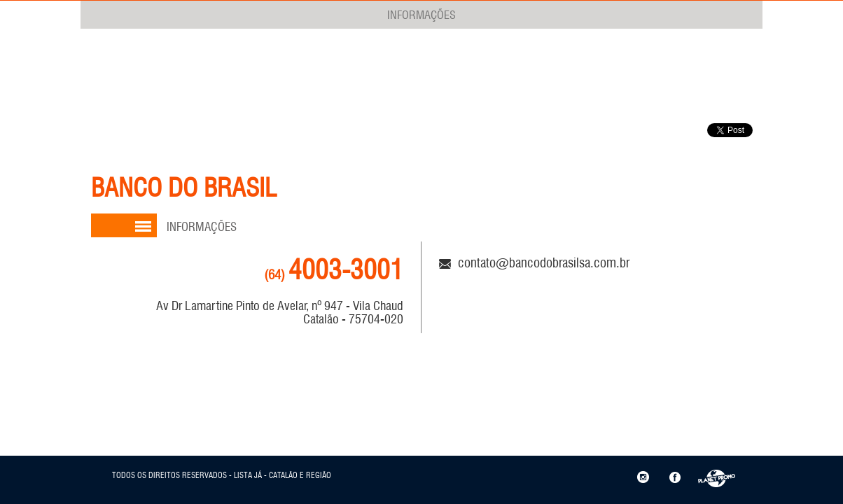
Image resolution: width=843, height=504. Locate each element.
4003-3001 (334, 270)
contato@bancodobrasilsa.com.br (534, 262)
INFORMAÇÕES (421, 15)
